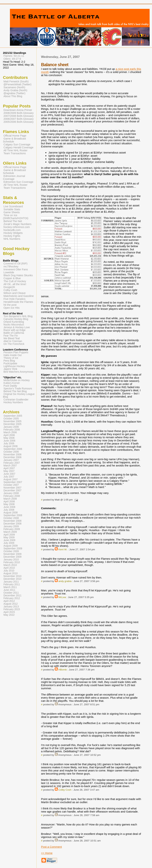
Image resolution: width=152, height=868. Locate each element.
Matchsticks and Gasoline (19, 296)
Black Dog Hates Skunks (18, 275)
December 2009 (12, 557)
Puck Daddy (10, 386)
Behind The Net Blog (15, 391)
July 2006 (9, 443)
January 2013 (11, 607)
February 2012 (12, 598)
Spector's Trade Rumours (18, 389)
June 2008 (9, 507)
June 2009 (9, 540)
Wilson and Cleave (15, 293)
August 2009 (11, 546)
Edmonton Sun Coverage (18, 182)
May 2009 (9, 537)
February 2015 (12, 609)
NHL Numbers (12, 239)
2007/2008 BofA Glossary (19, 116)
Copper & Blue (12, 278)
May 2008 (9, 504)
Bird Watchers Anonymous (18, 372)
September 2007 (13, 482)
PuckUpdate (10, 364)
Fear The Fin (11, 336)
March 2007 (10, 466)
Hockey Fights (12, 236)
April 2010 (9, 568)
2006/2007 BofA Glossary (19, 119)
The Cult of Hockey (15, 281)
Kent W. (63, 549)
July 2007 (9, 477)
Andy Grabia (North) (15, 90)
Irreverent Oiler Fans (16, 269)
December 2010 (12, 579)
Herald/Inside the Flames (18, 302)
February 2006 (12, 430)
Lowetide (9, 272)
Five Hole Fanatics (15, 299)
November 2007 (12, 488)
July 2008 (9, 510)
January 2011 (11, 582)
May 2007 (9, 471)
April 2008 (9, 502)
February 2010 (12, 562)
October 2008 (11, 518)
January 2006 (11, 427)
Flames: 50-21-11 (14, 56)
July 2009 (9, 543)
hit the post (10, 305)
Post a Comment (51, 847)
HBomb (63, 670)
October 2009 (11, 551)
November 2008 (12, 521)
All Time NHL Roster (15, 150)
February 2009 (12, 529)
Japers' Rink (10, 369)
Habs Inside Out (12, 355)
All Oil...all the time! (15, 284)
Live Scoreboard (13, 206)
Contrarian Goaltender (16, 400)
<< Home (47, 853)
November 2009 (12, 554)
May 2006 (9, 438)
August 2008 (11, 513)
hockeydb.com (12, 230)
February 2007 (12, 463)
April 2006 (9, 435)
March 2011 (10, 587)
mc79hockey (11, 266)
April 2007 (9, 468)
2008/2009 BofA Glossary (19, 113)
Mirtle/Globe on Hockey (17, 380)
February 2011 (12, 584)
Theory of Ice (11, 358)
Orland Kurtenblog (14, 322)
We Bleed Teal (12, 338)
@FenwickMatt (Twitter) (17, 84)
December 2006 (12, 457)
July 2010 (9, 571)
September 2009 (13, 549)
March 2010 (10, 565)
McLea (62, 597)
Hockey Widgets (13, 233)
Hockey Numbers (13, 402)
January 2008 (11, 493)
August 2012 (11, 604)
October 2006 (11, 452)
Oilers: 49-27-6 (12, 59)
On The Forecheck (14, 344)
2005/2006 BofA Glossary (19, 122)
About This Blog (13, 96)
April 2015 (9, 612)
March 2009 (10, 532)
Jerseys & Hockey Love (17, 327)
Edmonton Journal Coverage (14, 177)
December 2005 (12, 424)
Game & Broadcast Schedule (14, 140)
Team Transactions (15, 153)
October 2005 (11, 419)
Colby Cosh (65, 790)
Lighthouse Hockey (14, 366)
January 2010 (11, 560)
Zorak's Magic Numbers (17, 224)
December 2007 (12, 490)
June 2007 (9, 474)
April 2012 (9, 601)
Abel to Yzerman (13, 341)
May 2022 (9, 615)
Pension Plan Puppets (16, 352)
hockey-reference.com (17, 227)
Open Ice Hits (11, 308)
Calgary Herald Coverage (18, 147)
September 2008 (13, 515)
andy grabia (65, 581)
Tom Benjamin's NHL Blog (18, 316)
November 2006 (12, 455)
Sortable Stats (12, 209)
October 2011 (11, 593)
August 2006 (11, 446)
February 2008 (12, 496)
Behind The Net (13, 221)
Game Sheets (12, 212)
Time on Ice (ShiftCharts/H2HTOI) (16, 217)
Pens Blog (9, 361)
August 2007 (11, 479)
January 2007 (11, 460)
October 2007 (11, 485)
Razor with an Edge (15, 330)
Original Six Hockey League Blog (19, 395)
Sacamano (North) (14, 87)
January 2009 (11, 526)
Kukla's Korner (12, 383)
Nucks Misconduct (14, 325)
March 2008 (10, 499)
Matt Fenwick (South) (16, 81)
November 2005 (12, 421)
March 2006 (10, 432)
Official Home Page (15, 136)
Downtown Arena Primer (18, 110)
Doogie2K (9, 287)
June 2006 (9, 441)
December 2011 (12, 596)
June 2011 (9, 590)
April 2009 (9, 535)
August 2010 (11, 573)
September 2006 (13, 449)
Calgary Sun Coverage (17, 144)
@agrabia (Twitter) (14, 93)
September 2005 (13, 416)
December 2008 (12, 524)
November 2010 (12, 576)
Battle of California (14, 333)
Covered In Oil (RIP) (15, 264)
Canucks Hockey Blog (16, 319)
